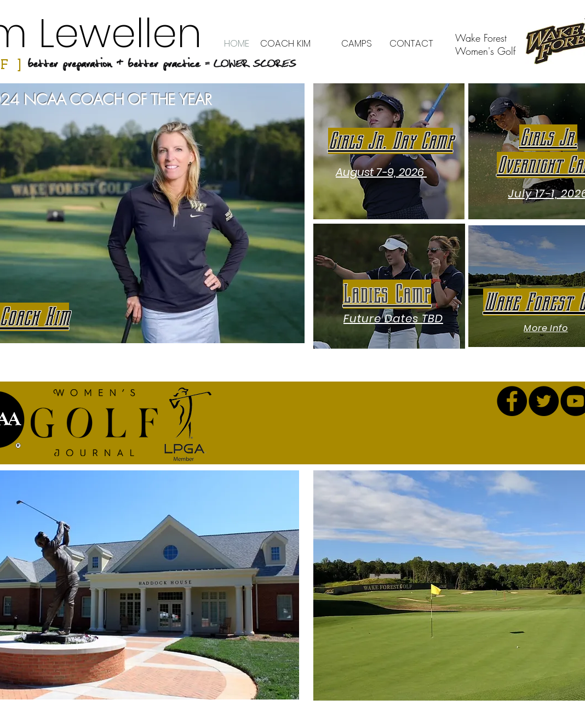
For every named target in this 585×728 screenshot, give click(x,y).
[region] (389, 151)
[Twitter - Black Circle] (544, 401)
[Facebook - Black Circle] (512, 401)
